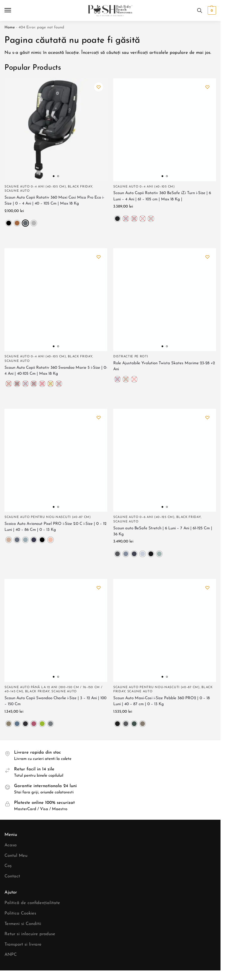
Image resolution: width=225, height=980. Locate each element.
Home (10, 27)
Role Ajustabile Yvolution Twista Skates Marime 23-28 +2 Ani (164, 366)
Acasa (11, 845)
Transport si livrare (23, 945)
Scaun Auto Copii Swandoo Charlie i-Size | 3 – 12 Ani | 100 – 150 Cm (55, 701)
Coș (8, 866)
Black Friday (80, 187)
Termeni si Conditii (23, 924)
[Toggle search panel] (200, 10)
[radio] (9, 223)
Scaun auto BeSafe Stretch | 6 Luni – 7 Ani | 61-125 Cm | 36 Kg (163, 531)
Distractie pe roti (131, 357)
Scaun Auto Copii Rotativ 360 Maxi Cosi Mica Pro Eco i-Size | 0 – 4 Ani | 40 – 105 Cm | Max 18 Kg (54, 201)
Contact (12, 876)
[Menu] (13, 10)
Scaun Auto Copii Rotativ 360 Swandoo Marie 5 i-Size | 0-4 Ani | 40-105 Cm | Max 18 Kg (56, 371)
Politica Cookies (20, 913)
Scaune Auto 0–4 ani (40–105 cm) (35, 187)
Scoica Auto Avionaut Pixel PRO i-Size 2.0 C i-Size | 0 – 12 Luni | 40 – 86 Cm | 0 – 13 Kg (55, 527)
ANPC (11, 955)
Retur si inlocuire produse (30, 934)
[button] (211, 10)
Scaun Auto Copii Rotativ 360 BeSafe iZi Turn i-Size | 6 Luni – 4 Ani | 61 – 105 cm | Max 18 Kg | (162, 196)
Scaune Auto (17, 191)
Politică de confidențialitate (32, 903)
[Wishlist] (98, 87)
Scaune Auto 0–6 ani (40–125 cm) (144, 517)
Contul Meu (16, 856)
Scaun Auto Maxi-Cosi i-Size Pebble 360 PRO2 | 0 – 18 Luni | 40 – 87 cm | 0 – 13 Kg (162, 701)
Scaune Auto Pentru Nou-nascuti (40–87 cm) (48, 517)
